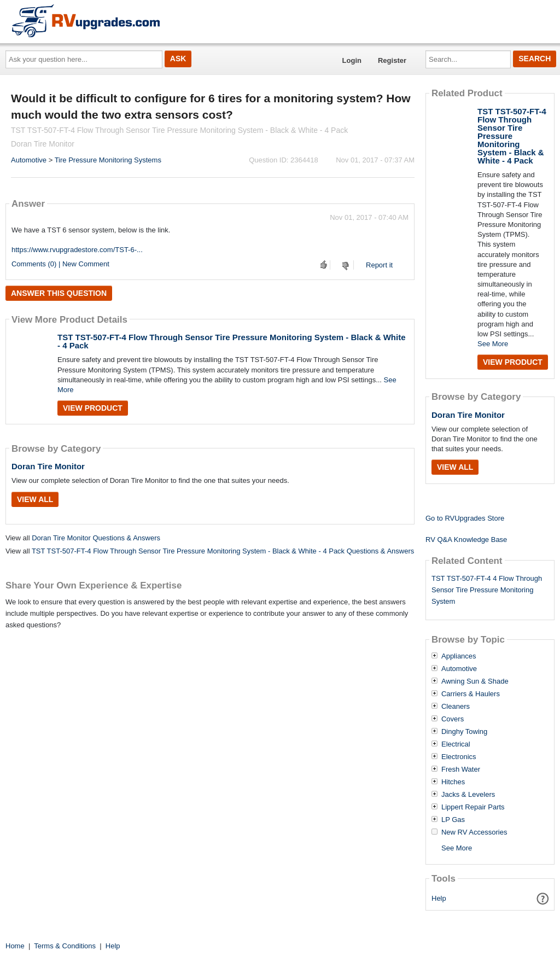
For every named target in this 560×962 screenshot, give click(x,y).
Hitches (453, 782)
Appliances (459, 656)
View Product (93, 408)
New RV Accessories (474, 832)
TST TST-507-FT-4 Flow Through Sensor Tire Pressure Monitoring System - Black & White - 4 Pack (232, 341)
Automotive (29, 160)
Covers (453, 719)
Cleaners (456, 707)
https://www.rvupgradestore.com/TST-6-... (77, 250)
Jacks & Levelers (468, 795)
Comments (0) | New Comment (60, 264)
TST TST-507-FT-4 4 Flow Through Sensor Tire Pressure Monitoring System (487, 590)
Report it (379, 265)
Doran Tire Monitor (48, 466)
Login (352, 60)
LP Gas (453, 820)
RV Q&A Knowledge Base (466, 540)
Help (439, 898)
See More (493, 344)
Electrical (456, 744)
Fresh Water (461, 769)
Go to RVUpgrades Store (465, 518)
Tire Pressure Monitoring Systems (108, 160)
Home (15, 946)
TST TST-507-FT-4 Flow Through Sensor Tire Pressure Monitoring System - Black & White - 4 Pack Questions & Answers (223, 551)
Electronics (459, 757)
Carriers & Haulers (471, 694)
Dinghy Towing (464, 732)
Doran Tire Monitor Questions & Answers (96, 538)
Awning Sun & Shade (475, 681)
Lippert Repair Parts (473, 807)
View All (35, 499)
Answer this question (59, 293)
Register (392, 60)
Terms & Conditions (65, 946)
